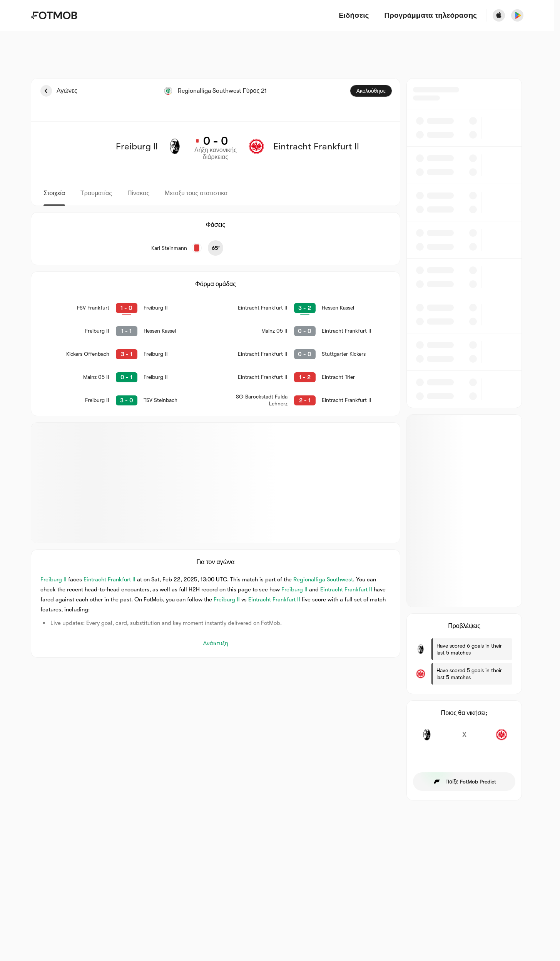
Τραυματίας (96, 193)
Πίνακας (138, 193)
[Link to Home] (54, 15)
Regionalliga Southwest (323, 579)
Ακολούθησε (371, 91)
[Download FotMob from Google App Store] (517, 15)
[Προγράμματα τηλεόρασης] (430, 16)
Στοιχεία (54, 193)
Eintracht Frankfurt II (109, 579)
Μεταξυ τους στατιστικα (196, 193)
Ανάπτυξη (215, 643)
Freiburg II (53, 579)
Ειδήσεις (354, 16)
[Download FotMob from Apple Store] (499, 15)
